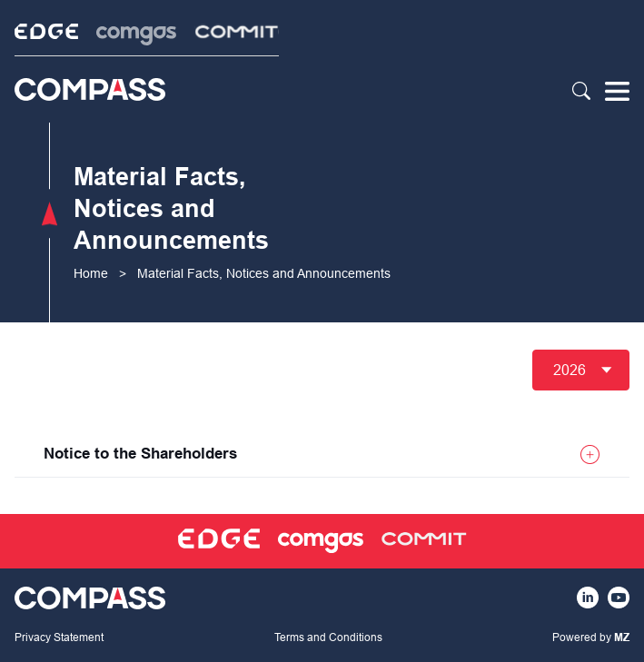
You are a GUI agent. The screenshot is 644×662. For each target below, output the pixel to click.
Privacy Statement (59, 637)
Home (91, 273)
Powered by (591, 637)
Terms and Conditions (328, 637)
